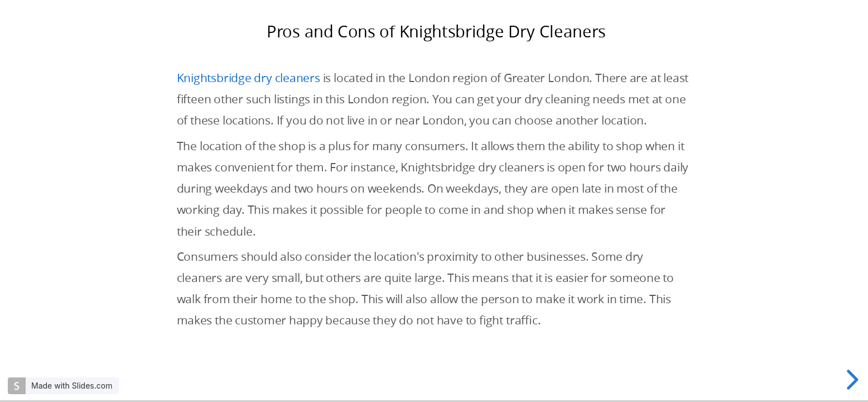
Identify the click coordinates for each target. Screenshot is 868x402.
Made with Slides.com (72, 386)
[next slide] (851, 380)
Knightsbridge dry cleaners (249, 77)
